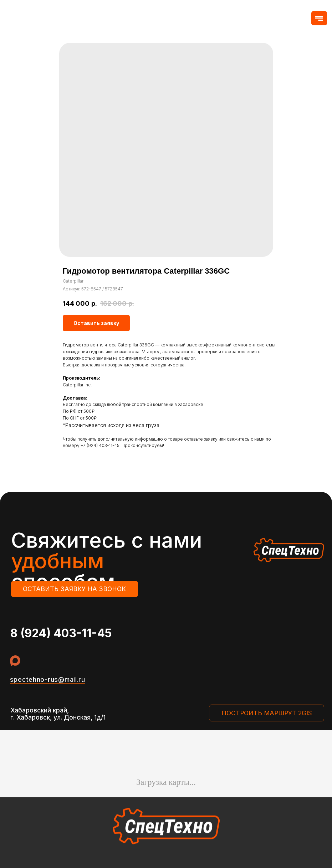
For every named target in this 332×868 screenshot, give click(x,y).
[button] (319, 18)
